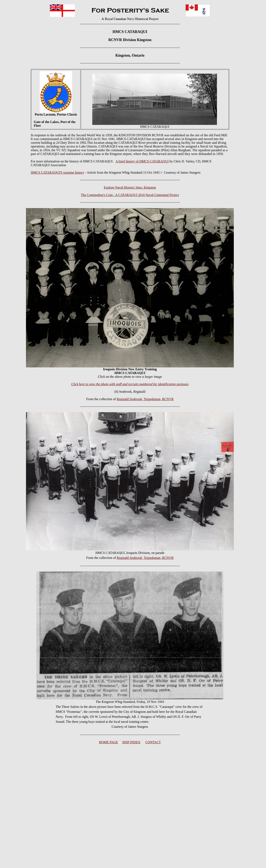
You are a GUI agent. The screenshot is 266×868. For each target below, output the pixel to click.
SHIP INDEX (131, 742)
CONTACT (153, 742)
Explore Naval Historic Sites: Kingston (130, 187)
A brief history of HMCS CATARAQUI (142, 161)
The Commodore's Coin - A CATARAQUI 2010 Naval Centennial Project (130, 195)
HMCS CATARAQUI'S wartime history (57, 173)
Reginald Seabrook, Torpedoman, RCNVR (145, 399)
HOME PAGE (108, 742)
